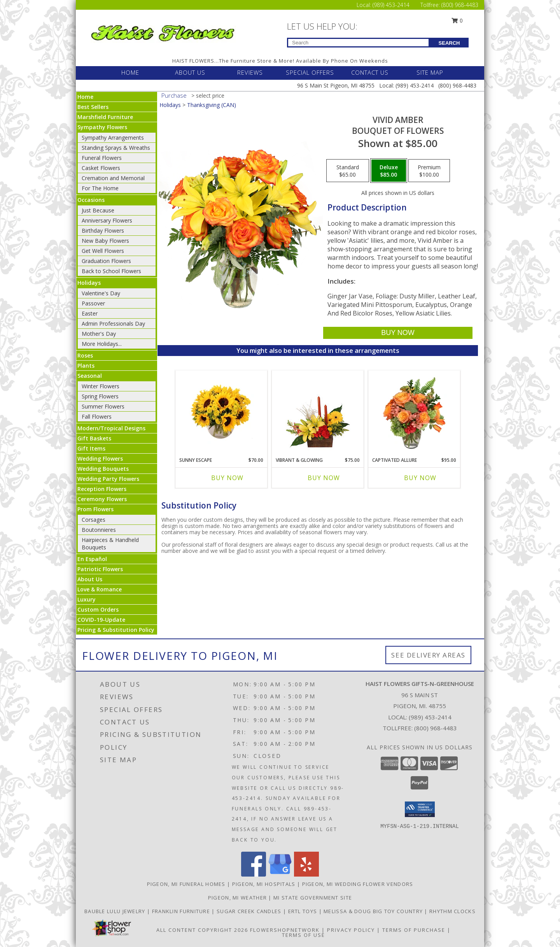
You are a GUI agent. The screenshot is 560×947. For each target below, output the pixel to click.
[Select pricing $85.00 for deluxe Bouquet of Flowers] (389, 171)
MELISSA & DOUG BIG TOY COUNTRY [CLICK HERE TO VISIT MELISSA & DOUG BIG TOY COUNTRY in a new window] (374, 911)
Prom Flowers (95, 509)
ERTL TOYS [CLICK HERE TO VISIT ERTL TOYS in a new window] (304, 911)
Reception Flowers (102, 489)
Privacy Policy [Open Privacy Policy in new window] (351, 930)
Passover (93, 303)
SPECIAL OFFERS (310, 72)
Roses (85, 355)
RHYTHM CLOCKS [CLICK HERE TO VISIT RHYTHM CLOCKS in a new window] (452, 911)
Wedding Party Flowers (108, 479)
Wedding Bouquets (103, 469)
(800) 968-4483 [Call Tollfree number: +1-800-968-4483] (460, 5)
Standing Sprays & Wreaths (116, 148)
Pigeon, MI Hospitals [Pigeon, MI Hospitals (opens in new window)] (264, 884)
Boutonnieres (99, 530)
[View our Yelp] (306, 874)
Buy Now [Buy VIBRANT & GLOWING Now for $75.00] (324, 478)
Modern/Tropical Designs (111, 428)
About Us (90, 579)
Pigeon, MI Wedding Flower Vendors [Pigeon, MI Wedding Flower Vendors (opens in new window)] (358, 884)
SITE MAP (430, 72)
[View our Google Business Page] (280, 874)
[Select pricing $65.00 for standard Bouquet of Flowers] (348, 171)
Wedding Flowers (100, 459)
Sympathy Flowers (102, 127)
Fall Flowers (97, 417)
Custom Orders (98, 609)
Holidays (89, 283)
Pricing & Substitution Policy (116, 630)
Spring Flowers (100, 396)
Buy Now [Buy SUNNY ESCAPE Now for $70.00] (227, 478)
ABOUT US (190, 72)
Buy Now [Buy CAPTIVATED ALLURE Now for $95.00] (420, 478)
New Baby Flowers (105, 241)
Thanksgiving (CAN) (212, 105)
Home (85, 97)
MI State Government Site (313, 898)
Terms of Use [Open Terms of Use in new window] (304, 935)
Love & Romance (100, 589)
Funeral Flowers (102, 158)
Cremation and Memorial (113, 178)
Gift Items (91, 448)
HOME (130, 72)
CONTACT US (370, 72)
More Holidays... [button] (102, 344)
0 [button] (457, 20)
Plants (86, 366)
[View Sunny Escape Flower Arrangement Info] (221, 412)
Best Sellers (93, 107)
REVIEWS (250, 72)
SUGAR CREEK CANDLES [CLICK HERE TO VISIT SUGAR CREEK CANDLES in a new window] (250, 911)
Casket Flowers (101, 168)
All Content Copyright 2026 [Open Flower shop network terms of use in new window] (202, 930)
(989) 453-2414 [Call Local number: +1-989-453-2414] (392, 5)
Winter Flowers (101, 386)
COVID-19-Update (101, 620)
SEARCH (449, 43)
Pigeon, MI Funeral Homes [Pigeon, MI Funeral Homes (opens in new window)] (186, 884)
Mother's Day (99, 334)
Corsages (94, 520)
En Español (92, 559)
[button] (420, 809)
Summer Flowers (103, 406)
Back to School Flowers (111, 271)
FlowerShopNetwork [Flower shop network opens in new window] (285, 930)
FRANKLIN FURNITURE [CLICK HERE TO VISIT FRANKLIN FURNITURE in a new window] (182, 911)
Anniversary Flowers (107, 220)
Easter (90, 313)
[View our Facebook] (254, 874)
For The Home (100, 188)
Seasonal (90, 376)
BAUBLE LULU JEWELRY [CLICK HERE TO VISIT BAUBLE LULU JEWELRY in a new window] (116, 911)
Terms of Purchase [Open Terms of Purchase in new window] (414, 930)
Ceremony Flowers (102, 499)
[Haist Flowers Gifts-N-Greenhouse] (163, 32)
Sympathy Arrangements (113, 138)
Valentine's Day (101, 293)
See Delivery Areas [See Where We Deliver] (428, 655)
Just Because (98, 210)
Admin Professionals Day (113, 324)
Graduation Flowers (106, 261)
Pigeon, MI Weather (237, 898)
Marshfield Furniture (105, 117)
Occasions (91, 200)
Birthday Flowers (103, 231)
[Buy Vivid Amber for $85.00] (398, 333)
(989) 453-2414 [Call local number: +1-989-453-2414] (430, 717)
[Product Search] (358, 43)
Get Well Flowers (103, 251)
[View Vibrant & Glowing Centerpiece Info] (318, 412)
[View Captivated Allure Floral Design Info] (414, 412)
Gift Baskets (94, 438)
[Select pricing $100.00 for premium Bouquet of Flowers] (429, 171)
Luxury (87, 599)
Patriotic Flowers (100, 569)
